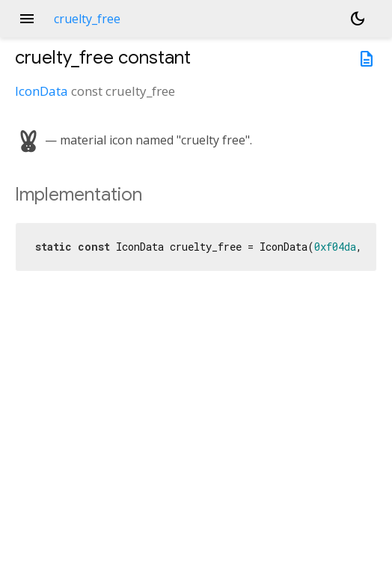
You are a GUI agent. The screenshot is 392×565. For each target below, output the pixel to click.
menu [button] (27, 19)
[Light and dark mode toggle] (358, 19)
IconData (42, 91)
